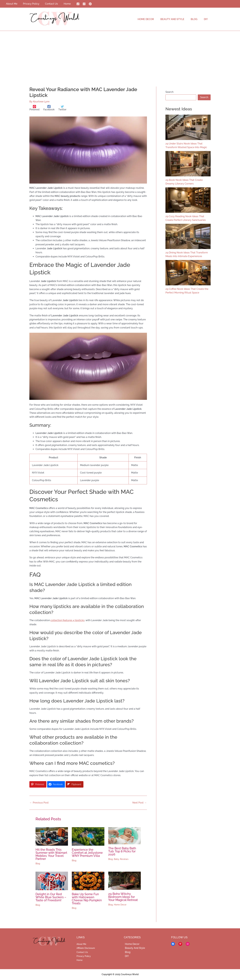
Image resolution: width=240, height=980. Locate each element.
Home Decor (120, 905)
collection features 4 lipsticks (67, 620)
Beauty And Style (134, 948)
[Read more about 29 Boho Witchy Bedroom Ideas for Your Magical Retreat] (125, 881)
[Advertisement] (120, 54)
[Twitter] (62, 108)
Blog (38, 864)
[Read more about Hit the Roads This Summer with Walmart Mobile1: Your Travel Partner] (52, 836)
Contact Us (82, 952)
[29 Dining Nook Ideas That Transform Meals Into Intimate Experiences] (188, 236)
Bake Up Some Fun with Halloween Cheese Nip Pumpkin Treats (87, 899)
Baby (116, 859)
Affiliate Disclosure (86, 948)
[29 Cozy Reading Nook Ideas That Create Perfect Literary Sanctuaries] (188, 200)
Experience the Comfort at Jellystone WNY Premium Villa (87, 853)
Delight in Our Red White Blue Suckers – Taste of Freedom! (51, 897)
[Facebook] (75, 4)
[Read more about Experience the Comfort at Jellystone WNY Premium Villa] (88, 836)
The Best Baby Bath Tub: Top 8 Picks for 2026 (122, 851)
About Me (81, 944)
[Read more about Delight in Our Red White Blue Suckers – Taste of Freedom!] (52, 881)
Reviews (124, 859)
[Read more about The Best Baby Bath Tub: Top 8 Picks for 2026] (125, 835)
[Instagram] (81, 4)
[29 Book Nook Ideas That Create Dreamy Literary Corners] (188, 164)
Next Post (140, 803)
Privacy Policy (84, 956)
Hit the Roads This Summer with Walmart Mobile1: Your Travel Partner (51, 854)
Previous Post (39, 803)
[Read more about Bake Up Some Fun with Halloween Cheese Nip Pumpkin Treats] (88, 881)
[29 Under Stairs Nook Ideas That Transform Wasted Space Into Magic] (188, 127)
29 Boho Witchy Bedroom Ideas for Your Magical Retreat (123, 897)
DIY (126, 956)
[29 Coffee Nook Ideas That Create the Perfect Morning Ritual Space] (188, 273)
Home (80, 960)
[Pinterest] (87, 4)
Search (169, 92)
